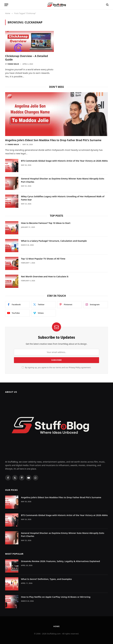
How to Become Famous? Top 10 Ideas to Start (46, 223)
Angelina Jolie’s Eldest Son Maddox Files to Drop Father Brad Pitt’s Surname (53, 140)
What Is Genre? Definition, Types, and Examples (46, 579)
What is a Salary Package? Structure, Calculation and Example (54, 241)
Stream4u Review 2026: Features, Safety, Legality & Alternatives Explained (60, 561)
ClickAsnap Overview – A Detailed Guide (26, 58)
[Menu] (6, 5)
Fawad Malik (13, 64)
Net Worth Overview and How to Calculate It (45, 276)
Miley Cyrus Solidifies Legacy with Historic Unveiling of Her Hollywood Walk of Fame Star (63, 198)
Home (56, 626)
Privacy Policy (75, 368)
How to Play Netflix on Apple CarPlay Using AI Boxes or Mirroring (56, 597)
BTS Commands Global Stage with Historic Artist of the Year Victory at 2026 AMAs (64, 161)
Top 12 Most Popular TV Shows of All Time (43, 259)
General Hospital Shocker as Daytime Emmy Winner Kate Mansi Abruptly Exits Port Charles (63, 180)
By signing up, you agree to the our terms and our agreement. (56, 368)
